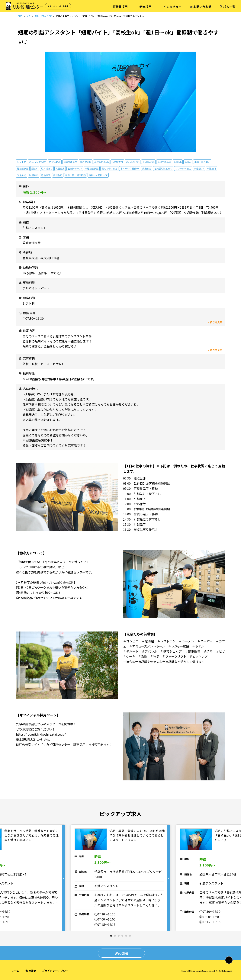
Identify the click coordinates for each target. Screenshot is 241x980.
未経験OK (199, 168)
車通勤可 (211, 168)
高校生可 (58, 175)
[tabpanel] (120, 878)
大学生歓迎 (55, 162)
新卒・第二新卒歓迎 (76, 175)
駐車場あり (47, 168)
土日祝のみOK (75, 168)
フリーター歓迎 (183, 168)
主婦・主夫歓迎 (202, 162)
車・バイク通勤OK (130, 168)
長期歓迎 (147, 168)
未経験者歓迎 (92, 168)
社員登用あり (70, 162)
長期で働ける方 (109, 168)
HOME (19, 16)
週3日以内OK (133, 162)
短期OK (178, 162)
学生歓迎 (22, 175)
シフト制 (22, 162)
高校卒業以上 (164, 162)
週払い (35, 168)
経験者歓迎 (23, 168)
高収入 (188, 162)
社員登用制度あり (163, 168)
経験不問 (46, 175)
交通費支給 (86, 162)
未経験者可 (117, 162)
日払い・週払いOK (98, 175)
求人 (28, 16)
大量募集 (60, 168)
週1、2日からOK (43, 16)
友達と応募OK (101, 162)
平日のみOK (148, 162)
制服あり (34, 175)
